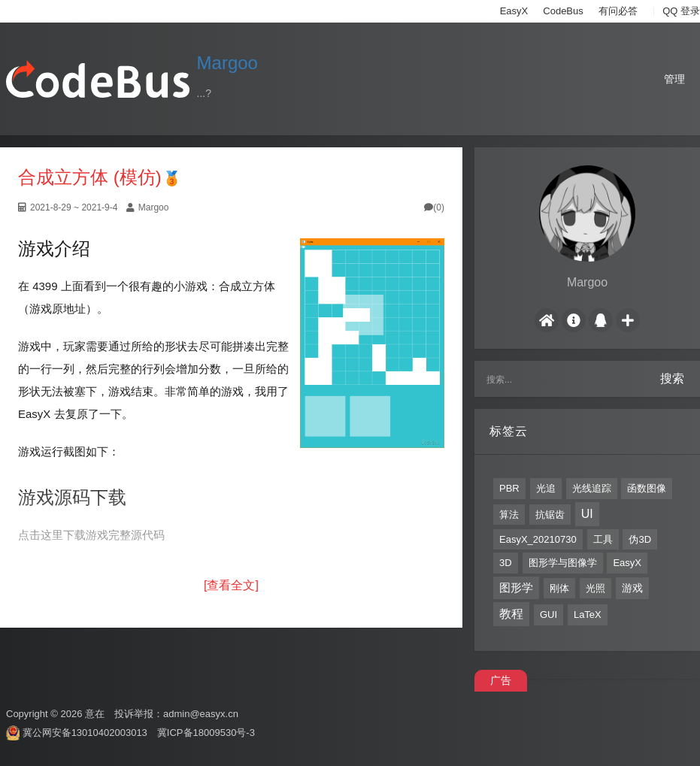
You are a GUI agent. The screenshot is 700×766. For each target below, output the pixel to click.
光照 (595, 588)
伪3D (640, 539)
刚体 (559, 588)
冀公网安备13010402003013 (85, 733)
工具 (603, 539)
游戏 (632, 588)
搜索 (672, 378)
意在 (95, 714)
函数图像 (647, 488)
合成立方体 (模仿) (90, 177)
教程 (511, 614)
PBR (509, 488)
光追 (546, 488)
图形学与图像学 (563, 563)
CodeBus (563, 11)
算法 (509, 515)
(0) (434, 207)
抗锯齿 (550, 515)
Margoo (227, 63)
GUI (548, 615)
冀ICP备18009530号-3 (206, 733)
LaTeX (588, 615)
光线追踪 (592, 488)
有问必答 (618, 11)
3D (506, 563)
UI (587, 514)
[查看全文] (231, 585)
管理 (674, 79)
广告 (501, 680)
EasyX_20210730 (538, 539)
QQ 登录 (681, 11)
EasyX (514, 11)
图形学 (516, 587)
